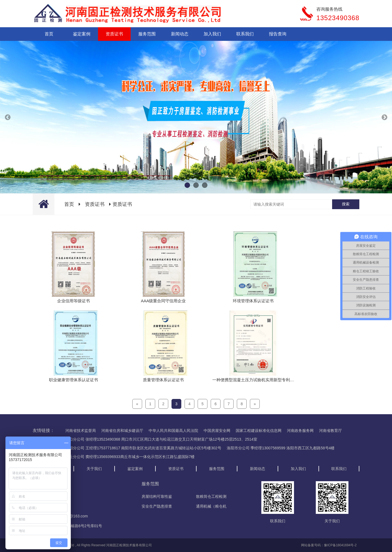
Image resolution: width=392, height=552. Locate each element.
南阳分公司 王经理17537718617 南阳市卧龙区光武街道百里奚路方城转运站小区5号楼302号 (143, 448)
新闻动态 (180, 34)
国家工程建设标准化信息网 (259, 431)
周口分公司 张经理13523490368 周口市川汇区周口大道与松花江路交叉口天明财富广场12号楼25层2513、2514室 (161, 439)
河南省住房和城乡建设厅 (122, 431)
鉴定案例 (82, 34)
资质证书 (114, 34)
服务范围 (147, 34)
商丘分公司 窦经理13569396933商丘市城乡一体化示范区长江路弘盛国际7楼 (130, 457)
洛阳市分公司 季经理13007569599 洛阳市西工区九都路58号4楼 (281, 448)
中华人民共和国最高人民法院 (173, 431)
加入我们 (212, 34)
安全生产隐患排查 (157, 506)
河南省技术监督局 (81, 431)
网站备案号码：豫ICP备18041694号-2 (329, 545)
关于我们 (94, 469)
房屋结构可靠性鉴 (157, 496)
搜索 (346, 204)
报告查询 (278, 34)
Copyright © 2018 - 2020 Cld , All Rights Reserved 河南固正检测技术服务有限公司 (92, 545)
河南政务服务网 (300, 431)
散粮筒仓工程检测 (211, 496)
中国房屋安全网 (217, 431)
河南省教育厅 (330, 431)
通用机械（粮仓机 (211, 506)
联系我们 (245, 34)
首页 (49, 34)
